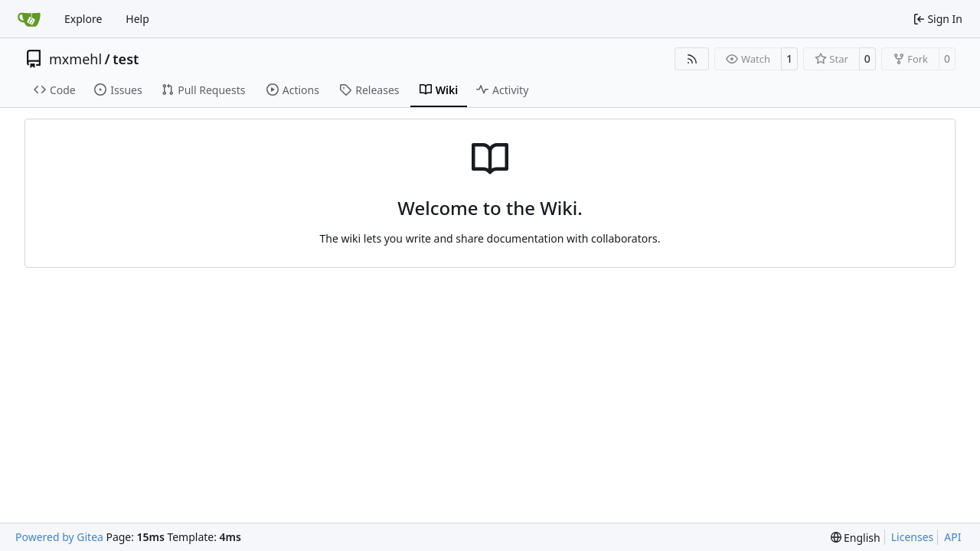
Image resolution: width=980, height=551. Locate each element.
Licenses (913, 537)
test (126, 59)
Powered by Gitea (59, 537)
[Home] (29, 19)
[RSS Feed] (692, 59)
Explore (83, 19)
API (952, 537)
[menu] (856, 538)
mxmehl (75, 59)
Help (137, 19)
